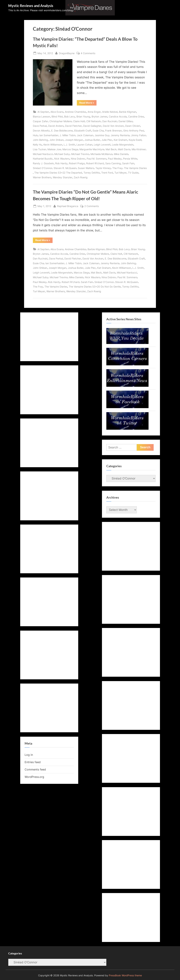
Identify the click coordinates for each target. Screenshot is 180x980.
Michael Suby (62, 154)
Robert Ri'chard (95, 163)
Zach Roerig (81, 177)
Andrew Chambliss (75, 112)
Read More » (88, 103)
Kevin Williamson (53, 145)
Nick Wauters (62, 159)
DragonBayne (67, 53)
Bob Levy (70, 116)
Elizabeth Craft (83, 131)
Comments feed (35, 769)
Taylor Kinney (103, 168)
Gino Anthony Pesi (134, 131)
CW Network (94, 121)
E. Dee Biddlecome (62, 131)
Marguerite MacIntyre (92, 149)
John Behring (40, 140)
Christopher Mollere (61, 121)
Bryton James (99, 116)
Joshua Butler (92, 140)
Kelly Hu (37, 145)
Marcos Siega (70, 149)
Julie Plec (107, 140)
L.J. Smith (69, 145)
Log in (29, 755)
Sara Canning (113, 163)
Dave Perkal (40, 126)
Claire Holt (79, 121)
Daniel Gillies (126, 121)
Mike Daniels (121, 154)
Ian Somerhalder (49, 135)
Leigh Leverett (102, 145)
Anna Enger (94, 112)
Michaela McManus (102, 154)
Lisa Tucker (39, 149)
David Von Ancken (113, 126)
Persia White (130, 159)
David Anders (56, 126)
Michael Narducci (43, 154)
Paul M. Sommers (97, 159)
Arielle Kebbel (110, 112)
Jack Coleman (85, 135)
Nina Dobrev (78, 159)
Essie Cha (98, 131)
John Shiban (57, 140)
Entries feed (33, 762)
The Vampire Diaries (135, 168)
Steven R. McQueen (65, 168)
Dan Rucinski (110, 121)
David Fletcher (73, 126)
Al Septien (43, 112)
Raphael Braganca (68, 206)
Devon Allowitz (41, 131)
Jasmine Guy (102, 135)
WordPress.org (34, 777)
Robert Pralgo (77, 163)
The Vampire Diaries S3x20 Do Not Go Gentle (95, 287)
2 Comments (92, 206)
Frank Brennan (113, 131)
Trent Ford (107, 173)
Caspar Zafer (40, 121)
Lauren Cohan (84, 145)
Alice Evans (57, 112)
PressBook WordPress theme (125, 975)
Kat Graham (120, 140)
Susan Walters (86, 168)
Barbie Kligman (128, 112)
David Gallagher (92, 126)
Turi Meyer (120, 173)
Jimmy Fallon (138, 135)
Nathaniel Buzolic (43, 159)
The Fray (117, 168)
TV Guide (133, 173)
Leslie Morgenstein (123, 145)
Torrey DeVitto (92, 173)
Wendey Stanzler (62, 177)
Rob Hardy (61, 163)
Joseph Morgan (74, 140)
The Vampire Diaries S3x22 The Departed (58, 173)
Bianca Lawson (41, 116)
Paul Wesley (115, 159)
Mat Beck (111, 149)
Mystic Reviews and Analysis (31, 6)
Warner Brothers (42, 177)
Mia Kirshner (139, 149)
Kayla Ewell (135, 140)
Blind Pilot (57, 116)
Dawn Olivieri (133, 126)
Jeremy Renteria (120, 135)
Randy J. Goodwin (43, 163)
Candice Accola (118, 116)
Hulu (35, 135)
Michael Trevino (80, 154)
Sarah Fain (128, 163)
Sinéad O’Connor (43, 168)
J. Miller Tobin (67, 135)
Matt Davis (124, 149)
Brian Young (83, 116)
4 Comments (88, 53)
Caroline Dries (136, 116)
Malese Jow (54, 149)
